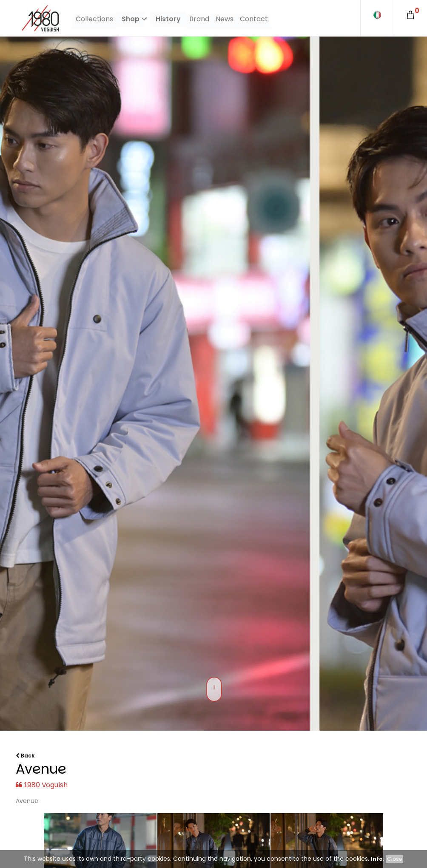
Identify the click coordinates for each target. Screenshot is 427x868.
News (224, 19)
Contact (253, 19)
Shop (130, 19)
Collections (94, 19)
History (169, 19)
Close (394, 859)
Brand (200, 19)
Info (377, 859)
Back (25, 756)
